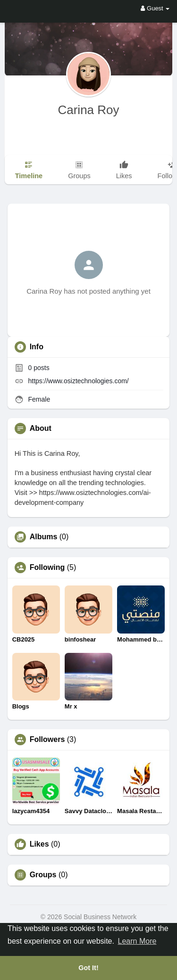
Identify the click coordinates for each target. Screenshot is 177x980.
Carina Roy (88, 110)
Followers (47, 740)
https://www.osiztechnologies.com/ (79, 381)
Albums (44, 537)
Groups (43, 875)
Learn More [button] (137, 941)
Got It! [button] (88, 968)
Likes (39, 844)
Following (47, 568)
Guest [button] (155, 8)
